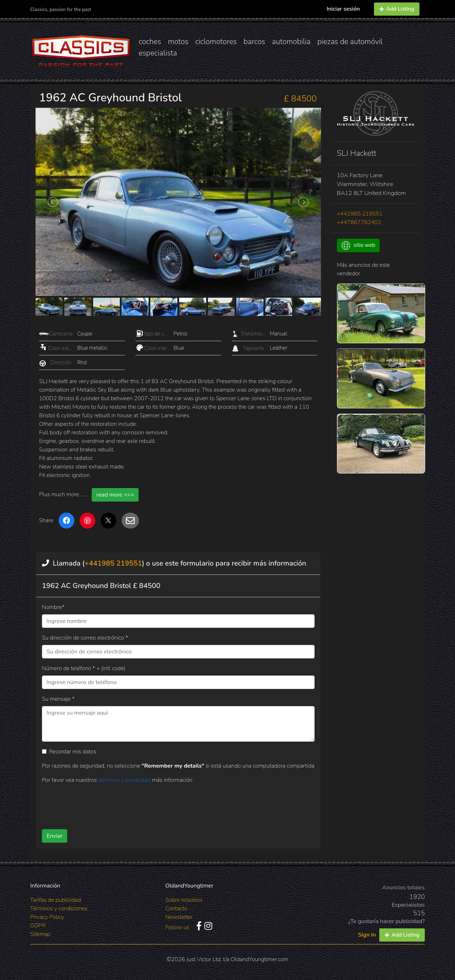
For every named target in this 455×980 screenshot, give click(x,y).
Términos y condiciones (59, 909)
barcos (254, 42)
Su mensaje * (58, 699)
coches (150, 42)
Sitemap (40, 934)
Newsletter (179, 917)
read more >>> (115, 495)
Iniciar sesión (343, 9)
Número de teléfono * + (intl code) (84, 668)
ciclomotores (216, 42)
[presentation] (167, 804)
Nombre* (53, 607)
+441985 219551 (113, 563)
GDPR (38, 926)
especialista (158, 53)
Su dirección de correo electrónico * (85, 638)
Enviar (55, 836)
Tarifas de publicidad (56, 900)
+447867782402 (359, 222)
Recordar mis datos (73, 752)
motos (178, 42)
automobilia (291, 42)
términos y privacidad (125, 780)
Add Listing (397, 9)
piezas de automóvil (350, 42)
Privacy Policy (47, 917)
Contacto (176, 909)
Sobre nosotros (184, 900)
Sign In (367, 935)
